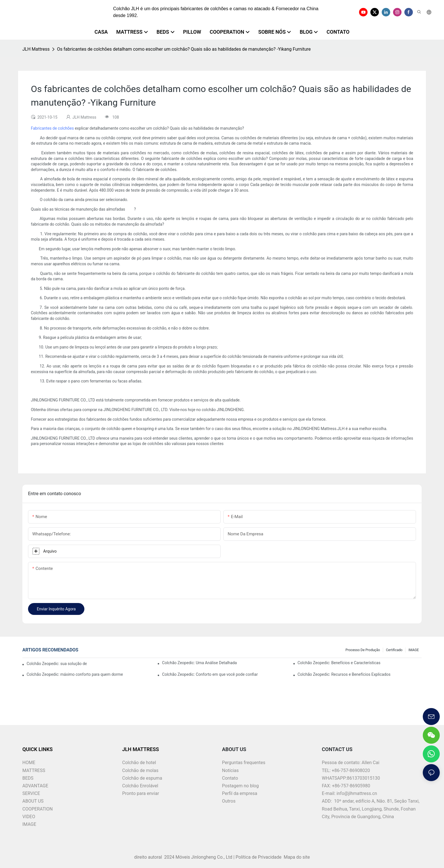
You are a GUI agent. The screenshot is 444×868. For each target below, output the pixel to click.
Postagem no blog (240, 786)
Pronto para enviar (141, 793)
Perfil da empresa (240, 793)
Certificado (394, 650)
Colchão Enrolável (140, 786)
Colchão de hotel (139, 763)
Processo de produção (363, 650)
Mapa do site (296, 857)
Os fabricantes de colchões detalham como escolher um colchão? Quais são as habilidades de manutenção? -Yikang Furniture (184, 49)
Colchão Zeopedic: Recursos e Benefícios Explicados (344, 674)
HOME (29, 763)
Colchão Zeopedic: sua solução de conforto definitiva (57, 664)
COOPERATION (38, 809)
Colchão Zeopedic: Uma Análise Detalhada (199, 663)
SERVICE (31, 793)
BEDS (28, 778)
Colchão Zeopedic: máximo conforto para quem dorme (75, 674)
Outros (229, 801)
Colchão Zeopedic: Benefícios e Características (339, 663)
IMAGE (414, 650)
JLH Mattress (36, 49)
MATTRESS (34, 770)
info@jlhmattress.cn (357, 793)
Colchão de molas (140, 770)
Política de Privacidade (259, 857)
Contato (230, 778)
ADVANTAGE (35, 786)
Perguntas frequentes (244, 763)
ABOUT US (33, 801)
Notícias (230, 770)
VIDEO (29, 817)
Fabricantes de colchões (53, 128)
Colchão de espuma (142, 778)
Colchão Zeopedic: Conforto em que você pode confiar (210, 674)
